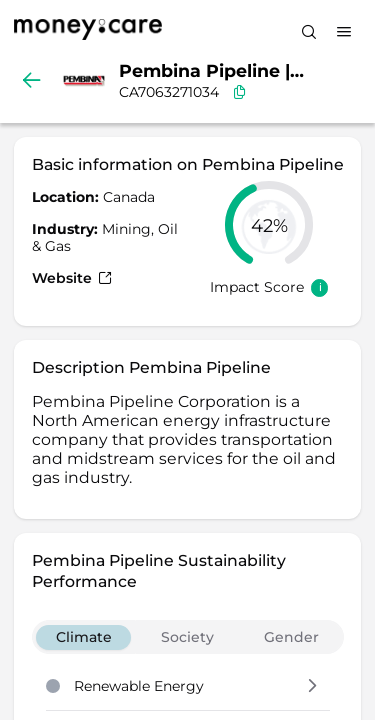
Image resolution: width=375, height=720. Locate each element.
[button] (312, 687)
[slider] (269, 225)
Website (72, 278)
